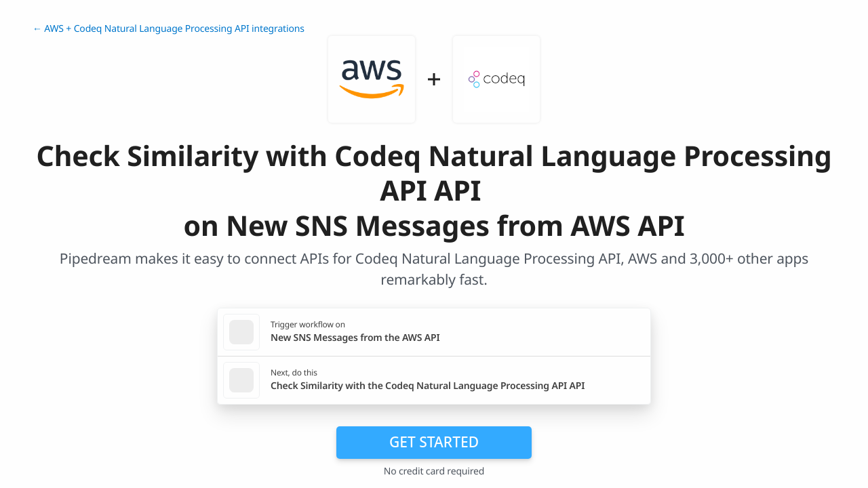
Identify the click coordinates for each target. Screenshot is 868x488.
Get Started (434, 442)
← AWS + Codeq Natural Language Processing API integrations (169, 29)
